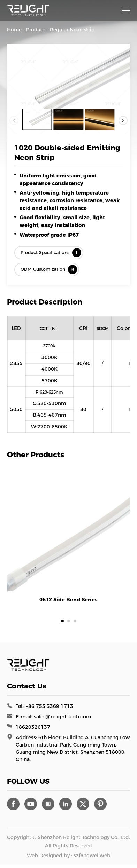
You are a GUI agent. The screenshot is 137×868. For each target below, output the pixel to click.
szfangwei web (92, 859)
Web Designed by (48, 859)
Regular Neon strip (72, 30)
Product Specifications (57, 254)
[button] (122, 120)
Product (36, 30)
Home (14, 30)
